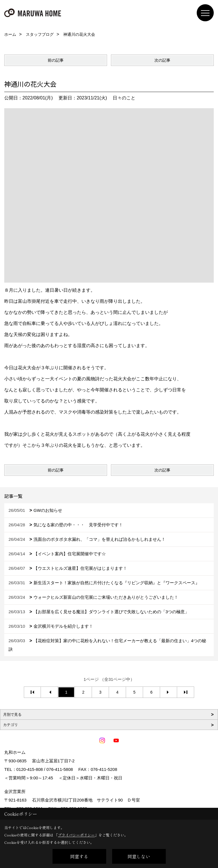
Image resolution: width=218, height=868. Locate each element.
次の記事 (162, 60)
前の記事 (56, 60)
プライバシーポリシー (76, 835)
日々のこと (124, 98)
